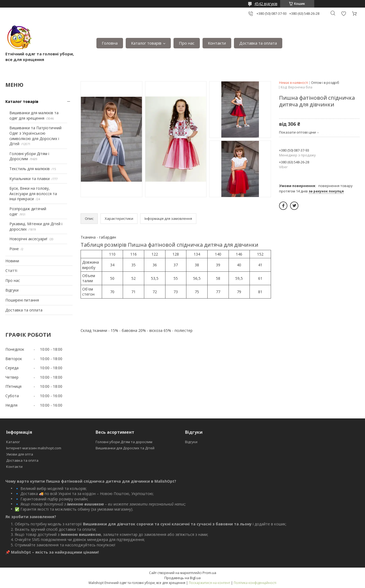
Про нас (187, 43)
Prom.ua (209, 573)
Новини (12, 261)
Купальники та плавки (30, 179)
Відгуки (12, 290)
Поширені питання (22, 300)
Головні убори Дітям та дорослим (124, 442)
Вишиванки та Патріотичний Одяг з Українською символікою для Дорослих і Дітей (35, 136)
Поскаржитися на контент (209, 583)
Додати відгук (344, 14)
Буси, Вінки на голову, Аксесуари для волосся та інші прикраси (33, 193)
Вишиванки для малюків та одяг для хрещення (34, 115)
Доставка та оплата (258, 43)
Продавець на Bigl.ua (182, 578)
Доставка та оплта (22, 460)
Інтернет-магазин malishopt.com (34, 448)
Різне (14, 249)
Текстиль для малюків (30, 169)
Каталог (13, 442)
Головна (110, 43)
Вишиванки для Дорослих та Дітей (125, 448)
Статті (11, 270)
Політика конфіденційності (255, 583)
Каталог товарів (146, 43)
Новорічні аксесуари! (28, 239)
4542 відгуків (266, 4)
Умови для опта (20, 454)
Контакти (217, 43)
